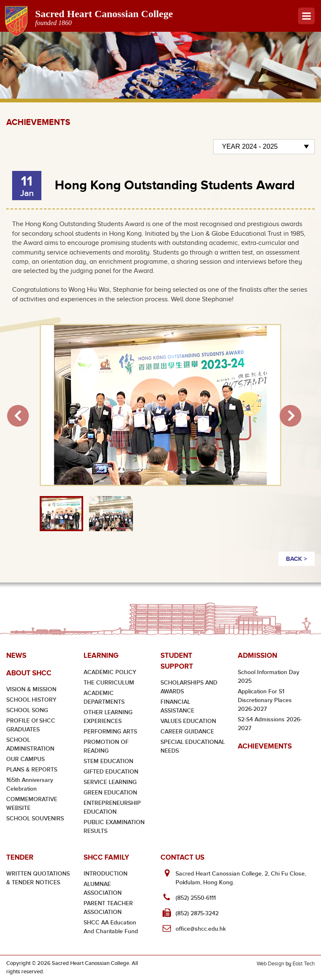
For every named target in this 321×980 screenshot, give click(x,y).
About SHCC (29, 673)
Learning (101, 655)
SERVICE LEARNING (110, 782)
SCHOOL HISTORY (31, 700)
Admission (257, 655)
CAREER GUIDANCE (187, 732)
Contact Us (182, 857)
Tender (20, 857)
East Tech (304, 963)
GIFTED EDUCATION (111, 772)
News (16, 655)
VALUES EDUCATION (188, 721)
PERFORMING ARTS (110, 732)
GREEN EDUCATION (110, 793)
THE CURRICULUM (109, 683)
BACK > (297, 559)
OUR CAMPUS (25, 759)
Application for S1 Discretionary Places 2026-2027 (265, 700)
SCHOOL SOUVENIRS (35, 818)
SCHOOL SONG (27, 710)
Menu (307, 16)
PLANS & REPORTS (32, 770)
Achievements (265, 746)
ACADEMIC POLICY (110, 672)
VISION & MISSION (31, 689)
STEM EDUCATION (108, 761)
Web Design (270, 963)
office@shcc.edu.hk (201, 929)
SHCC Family (106, 857)
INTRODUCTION (106, 874)
